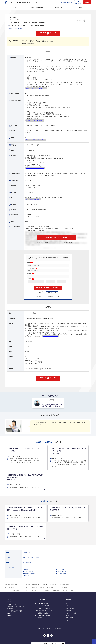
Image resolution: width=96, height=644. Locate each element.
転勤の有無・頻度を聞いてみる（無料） (36, 140)
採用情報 (38, 603)
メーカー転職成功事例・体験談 (15, 586)
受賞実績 (9, 574)
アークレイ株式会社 (13, 20)
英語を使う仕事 (28, 543)
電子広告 (48, 603)
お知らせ (68, 595)
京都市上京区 (38, 532)
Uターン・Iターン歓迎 (29, 546)
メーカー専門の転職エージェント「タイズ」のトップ (17, 559)
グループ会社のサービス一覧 (48, 618)
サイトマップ (10, 590)
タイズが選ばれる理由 (42, 578)
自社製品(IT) (27, 527)
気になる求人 (78, 2)
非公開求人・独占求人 (42, 588)
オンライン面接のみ (62, 544)
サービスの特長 (41, 574)
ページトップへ (94, 642)
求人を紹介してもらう (12, 579)
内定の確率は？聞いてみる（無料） (35, 121)
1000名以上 (27, 550)
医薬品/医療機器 (28, 537)
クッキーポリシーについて (85, 634)
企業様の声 (39, 592)
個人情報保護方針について (72, 634)
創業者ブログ (70, 592)
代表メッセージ (70, 580)
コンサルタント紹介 (71, 588)
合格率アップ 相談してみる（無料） (48, 34)
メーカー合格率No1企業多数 (44, 580)
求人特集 (9, 577)
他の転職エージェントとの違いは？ (46, 585)
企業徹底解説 (10, 583)
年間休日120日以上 (62, 546)
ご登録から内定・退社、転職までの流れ (17, 581)
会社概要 (68, 585)
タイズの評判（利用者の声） (44, 590)
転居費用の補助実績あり (30, 548)
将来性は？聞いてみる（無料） (50, 337)
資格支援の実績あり (62, 548)
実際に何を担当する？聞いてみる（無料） (36, 89)
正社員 (59, 543)
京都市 (32, 532)
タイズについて (59, 7)
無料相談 (87, 2)
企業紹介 (69, 574)
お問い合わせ (57, 603)
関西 (24, 532)
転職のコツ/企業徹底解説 (37, 7)
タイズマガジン (80, 7)
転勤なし (26, 544)
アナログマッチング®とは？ (44, 583)
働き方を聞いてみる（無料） (33, 200)
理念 (67, 578)
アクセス (68, 590)
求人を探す (16, 7)
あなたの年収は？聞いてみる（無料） (35, 169)
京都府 (28, 532)
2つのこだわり (70, 583)
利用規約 (62, 634)
